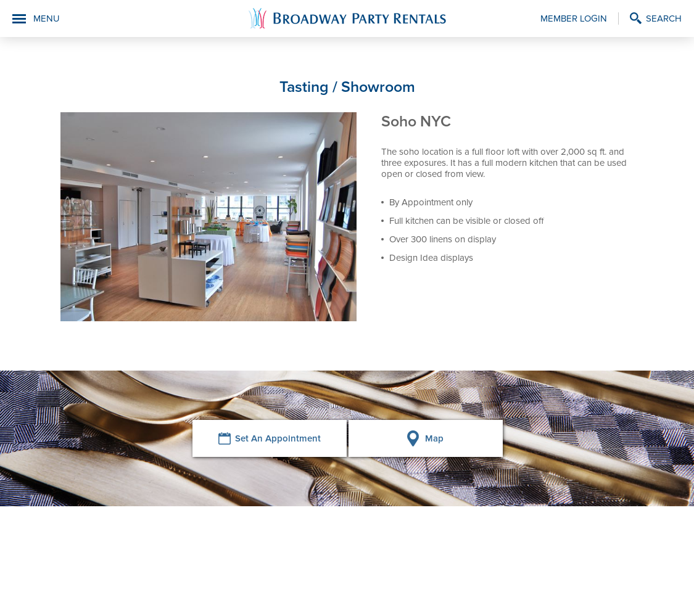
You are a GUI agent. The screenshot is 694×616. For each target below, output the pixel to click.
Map (434, 438)
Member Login (574, 18)
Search (664, 18)
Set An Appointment (278, 438)
